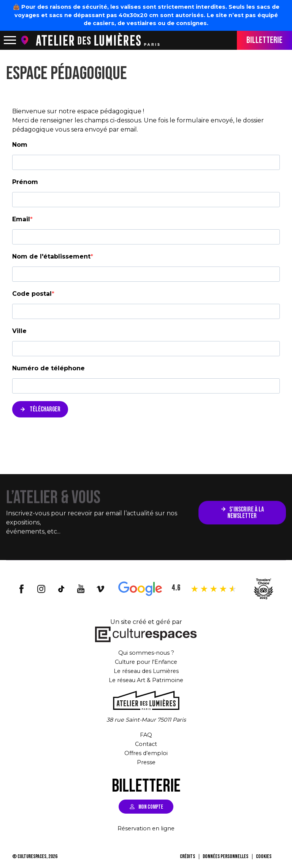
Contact (146, 744)
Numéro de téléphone (48, 368)
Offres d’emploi (146, 753)
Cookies (264, 856)
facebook (22, 589)
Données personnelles (225, 856)
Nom (20, 145)
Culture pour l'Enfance (146, 662)
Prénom (25, 182)
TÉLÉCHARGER (44, 409)
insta (41, 589)
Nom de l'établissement (51, 256)
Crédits (187, 856)
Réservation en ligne (146, 828)
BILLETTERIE (264, 40)
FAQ (146, 735)
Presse (146, 762)
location (26, 40)
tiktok (61, 589)
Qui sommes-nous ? (146, 653)
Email (21, 219)
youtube (81, 589)
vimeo (101, 589)
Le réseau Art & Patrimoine (146, 680)
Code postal (32, 294)
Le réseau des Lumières (146, 671)
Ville (19, 331)
